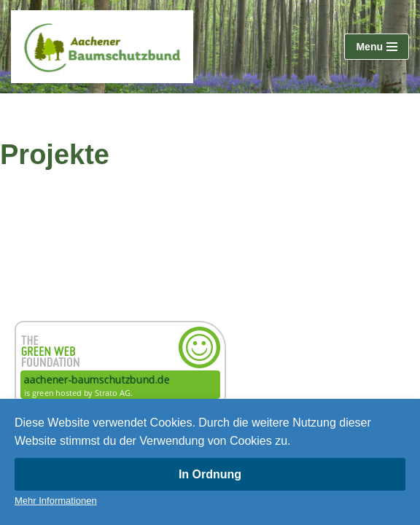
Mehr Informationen (56, 501)
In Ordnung (210, 474)
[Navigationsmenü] (377, 47)
